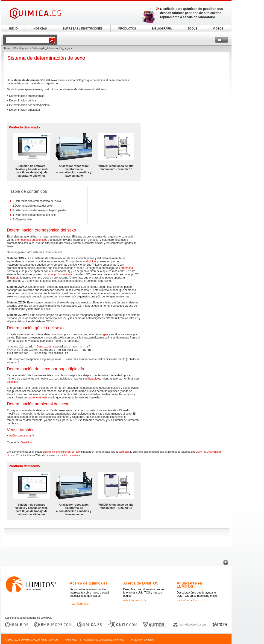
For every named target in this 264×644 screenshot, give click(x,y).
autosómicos (39, 240)
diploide (91, 261)
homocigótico (66, 274)
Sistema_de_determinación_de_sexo (62, 452)
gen (106, 334)
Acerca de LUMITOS (141, 583)
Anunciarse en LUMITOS (189, 585)
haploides (94, 379)
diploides (12, 382)
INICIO (13, 29)
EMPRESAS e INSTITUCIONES (83, 29)
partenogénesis (38, 398)
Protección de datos (142, 640)
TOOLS (192, 29)
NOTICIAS (40, 29)
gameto (15, 278)
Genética (26, 442)
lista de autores (72, 455)
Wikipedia (124, 452)
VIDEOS (218, 29)
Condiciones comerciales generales (104, 640)
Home (7, 48)
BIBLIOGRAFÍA (162, 29)
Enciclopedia (21, 48)
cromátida (127, 268)
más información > (81, 604)
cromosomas (23, 240)
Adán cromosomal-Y (22, 436)
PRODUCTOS (127, 29)
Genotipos (44, 347)
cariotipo (52, 274)
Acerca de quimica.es (89, 583)
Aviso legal (71, 640)
